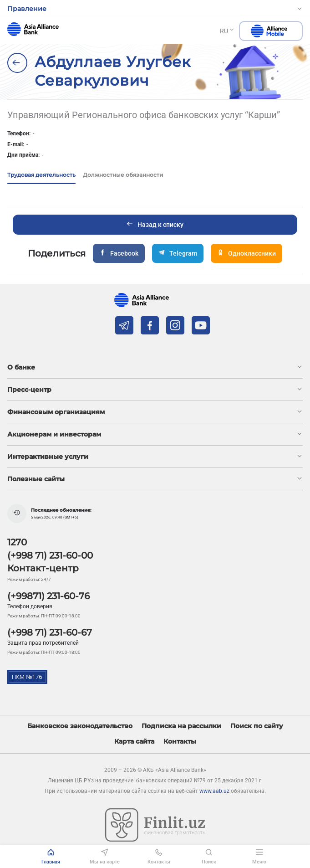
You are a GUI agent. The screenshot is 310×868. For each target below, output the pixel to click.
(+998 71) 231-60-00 (50, 555)
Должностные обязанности (123, 175)
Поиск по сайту (257, 726)
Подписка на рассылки (181, 726)
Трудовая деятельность (41, 175)
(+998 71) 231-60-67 (50, 632)
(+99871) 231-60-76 (48, 596)
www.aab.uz (214, 791)
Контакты (180, 742)
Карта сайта (134, 742)
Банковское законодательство (80, 726)
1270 (17, 542)
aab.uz (33, 29)
